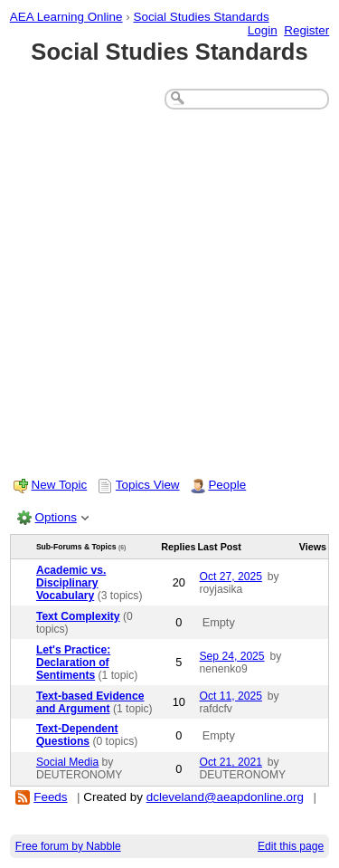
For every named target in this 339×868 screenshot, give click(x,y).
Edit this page (291, 846)
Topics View (148, 485)
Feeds (50, 797)
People (227, 485)
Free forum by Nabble (68, 846)
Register (306, 30)
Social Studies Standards (201, 17)
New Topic (60, 485)
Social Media (67, 762)
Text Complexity (78, 616)
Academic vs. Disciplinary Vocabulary (71, 583)
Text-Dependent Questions (77, 735)
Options (56, 517)
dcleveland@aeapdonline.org (225, 797)
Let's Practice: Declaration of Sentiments (73, 663)
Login (263, 30)
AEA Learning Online (66, 17)
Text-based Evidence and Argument (90, 702)
